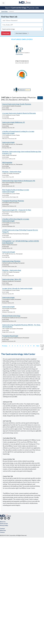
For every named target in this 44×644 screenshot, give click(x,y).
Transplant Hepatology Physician (13, 201)
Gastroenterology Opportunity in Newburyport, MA (19, 181)
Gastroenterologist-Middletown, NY (14, 122)
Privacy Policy (4, 525)
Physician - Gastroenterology (12, 172)
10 (34, 346)
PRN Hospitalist (7, 163)
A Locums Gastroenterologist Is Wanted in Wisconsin (19, 113)
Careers (2, 532)
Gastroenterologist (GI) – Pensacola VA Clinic (17, 210)
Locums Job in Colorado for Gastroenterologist (17, 288)
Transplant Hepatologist (10, 336)
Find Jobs (6, 33)
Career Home (4, 11)
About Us (3, 522)
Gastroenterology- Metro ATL (12, 279)
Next (38, 346)
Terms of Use (4, 524)
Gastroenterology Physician (11, 261)
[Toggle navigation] (3, 3)
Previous (5, 346)
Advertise (3, 530)
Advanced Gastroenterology (11, 316)
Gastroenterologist (8, 142)
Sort (40, 98)
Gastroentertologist (9, 252)
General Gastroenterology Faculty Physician (17, 104)
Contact (2, 528)
